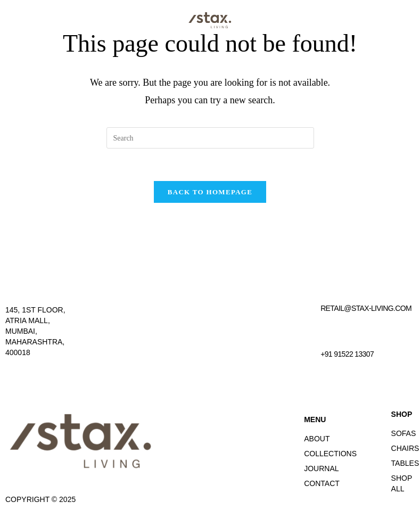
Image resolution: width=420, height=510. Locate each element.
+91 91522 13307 (347, 354)
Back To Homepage (210, 192)
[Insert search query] (210, 138)
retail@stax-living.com (366, 308)
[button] (349, 20)
